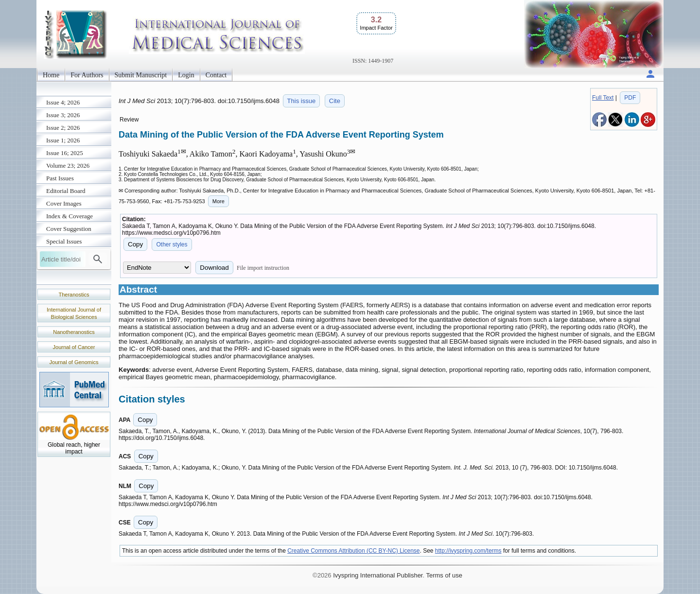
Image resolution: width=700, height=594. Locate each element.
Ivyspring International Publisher (378, 575)
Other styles (172, 245)
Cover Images (64, 203)
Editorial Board (66, 191)
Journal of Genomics (74, 362)
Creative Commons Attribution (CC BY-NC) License (353, 551)
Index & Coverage (70, 216)
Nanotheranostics (74, 332)
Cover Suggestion (69, 229)
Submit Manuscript (141, 75)
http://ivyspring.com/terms (468, 551)
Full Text (603, 98)
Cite (335, 101)
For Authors (87, 75)
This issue (302, 101)
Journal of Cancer (74, 347)
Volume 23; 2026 (68, 166)
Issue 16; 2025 (65, 153)
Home (51, 75)
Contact (216, 75)
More (219, 201)
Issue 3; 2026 (63, 115)
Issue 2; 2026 (63, 128)
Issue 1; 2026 (63, 140)
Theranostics (74, 295)
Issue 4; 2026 (63, 102)
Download (214, 268)
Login (186, 75)
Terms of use (444, 575)
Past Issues (60, 178)
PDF (630, 98)
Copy (135, 244)
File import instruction (263, 268)
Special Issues (64, 241)
